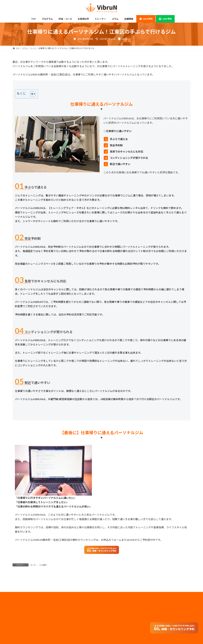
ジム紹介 (43, 565)
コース (33, 565)
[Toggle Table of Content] (31, 94)
